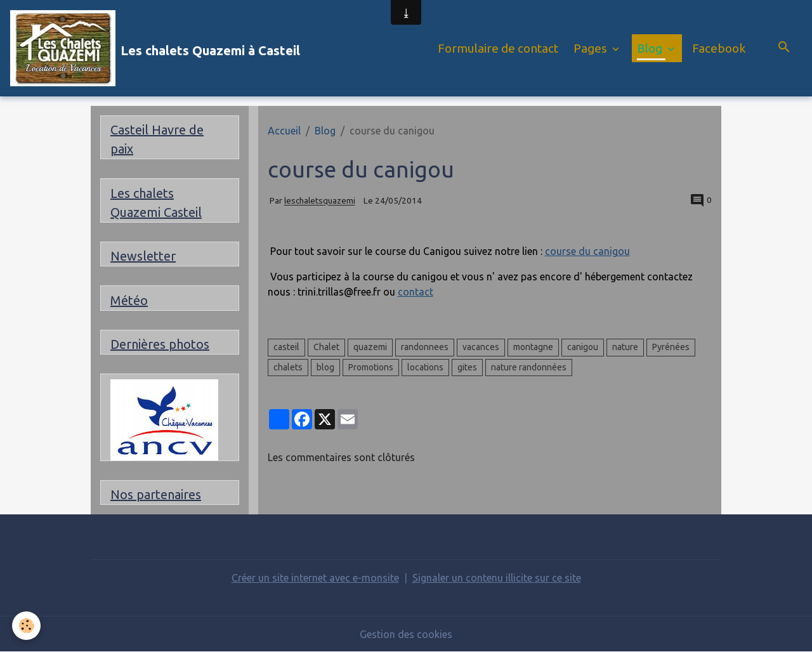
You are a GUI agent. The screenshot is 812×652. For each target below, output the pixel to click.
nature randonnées (529, 367)
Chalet (326, 347)
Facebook (719, 48)
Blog (651, 48)
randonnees (425, 347)
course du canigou (587, 251)
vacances (481, 347)
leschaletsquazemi (320, 201)
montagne (533, 347)
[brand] (155, 48)
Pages (592, 48)
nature (625, 347)
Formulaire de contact (498, 48)
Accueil (284, 131)
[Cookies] (27, 626)
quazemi (370, 347)
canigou (583, 347)
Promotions (371, 367)
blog (325, 367)
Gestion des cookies (406, 634)
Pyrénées (671, 347)
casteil (286, 347)
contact (416, 292)
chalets (288, 367)
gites (467, 367)
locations (425, 367)
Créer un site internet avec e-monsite (315, 578)
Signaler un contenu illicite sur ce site (497, 578)
